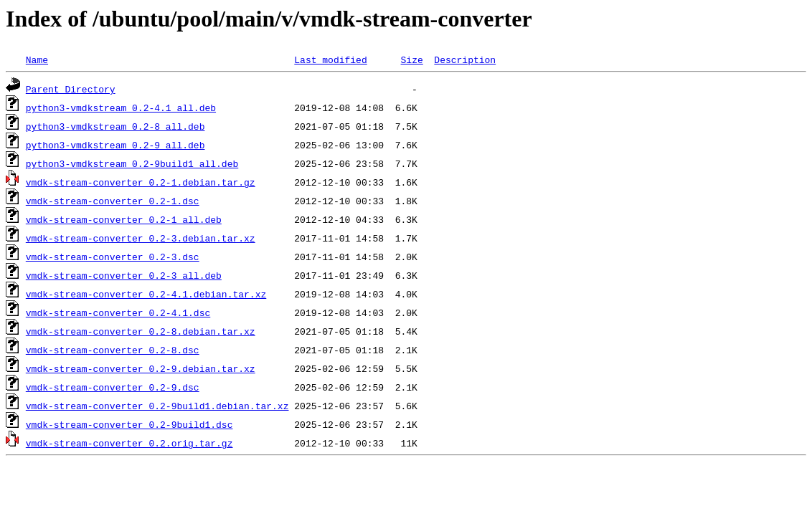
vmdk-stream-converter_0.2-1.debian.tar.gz (141, 182)
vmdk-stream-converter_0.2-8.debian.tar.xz (141, 331)
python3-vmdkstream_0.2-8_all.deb (115, 126)
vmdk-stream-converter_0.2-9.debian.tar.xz (141, 368)
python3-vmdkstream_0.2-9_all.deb (115, 145)
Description (465, 59)
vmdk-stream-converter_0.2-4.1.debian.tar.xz (146, 294)
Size (411, 59)
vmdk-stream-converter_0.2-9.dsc (113, 387)
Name (37, 59)
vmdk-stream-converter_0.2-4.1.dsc (118, 312)
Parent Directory (71, 89)
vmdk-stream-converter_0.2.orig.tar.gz (129, 443)
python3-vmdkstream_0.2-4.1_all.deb (121, 107)
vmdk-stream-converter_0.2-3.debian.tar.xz (141, 238)
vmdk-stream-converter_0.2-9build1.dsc (129, 424)
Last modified (330, 59)
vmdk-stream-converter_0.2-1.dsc (113, 201)
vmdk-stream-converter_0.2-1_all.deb (124, 219)
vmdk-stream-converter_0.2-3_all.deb (124, 275)
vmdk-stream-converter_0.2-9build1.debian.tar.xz (157, 406)
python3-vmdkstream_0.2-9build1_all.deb (132, 163)
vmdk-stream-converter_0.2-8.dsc (113, 350)
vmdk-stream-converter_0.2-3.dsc (113, 257)
